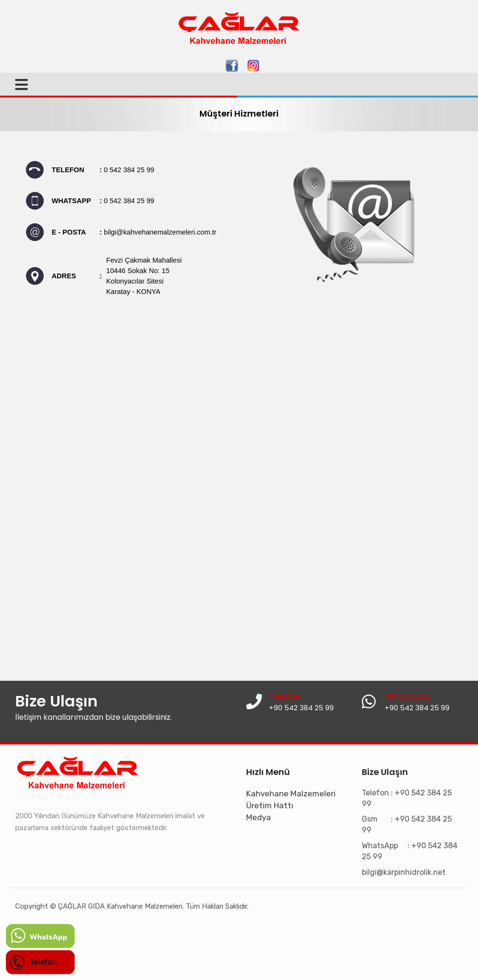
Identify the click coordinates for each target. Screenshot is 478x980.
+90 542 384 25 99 (417, 708)
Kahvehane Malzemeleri (291, 794)
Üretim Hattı (270, 805)
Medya (259, 817)
